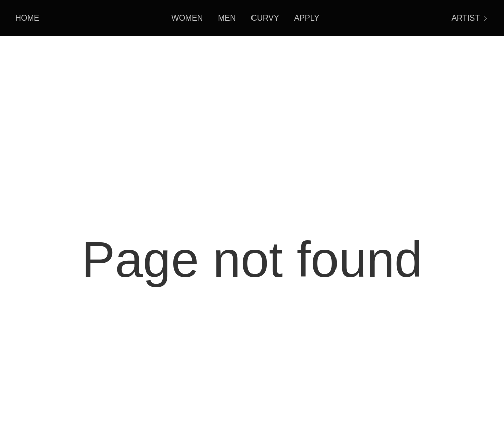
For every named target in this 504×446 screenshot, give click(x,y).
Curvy (265, 18)
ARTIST (470, 18)
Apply (307, 18)
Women (187, 18)
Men (227, 18)
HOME (27, 18)
